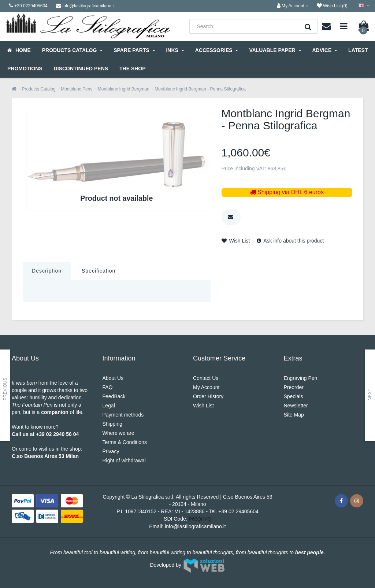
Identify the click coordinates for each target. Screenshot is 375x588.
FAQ (108, 387)
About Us (113, 378)
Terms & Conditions (125, 442)
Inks (175, 50)
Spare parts (134, 50)
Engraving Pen (301, 378)
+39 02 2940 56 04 (57, 434)
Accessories (217, 50)
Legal (109, 406)
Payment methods (123, 415)
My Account (206, 387)
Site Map (294, 415)
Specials (294, 396)
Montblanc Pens (77, 89)
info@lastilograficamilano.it (195, 526)
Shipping (113, 424)
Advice (324, 50)
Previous (5, 389)
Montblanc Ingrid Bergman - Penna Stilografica (200, 89)
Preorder (294, 387)
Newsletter (296, 406)
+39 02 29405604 (238, 511)
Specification (99, 271)
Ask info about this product (290, 241)
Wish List (236, 241)
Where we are (118, 433)
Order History (208, 396)
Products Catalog (72, 50)
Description (47, 271)
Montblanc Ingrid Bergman (124, 89)
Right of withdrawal (124, 461)
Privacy (111, 451)
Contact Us (206, 378)
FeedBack (114, 396)
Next (370, 395)
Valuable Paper (275, 50)
